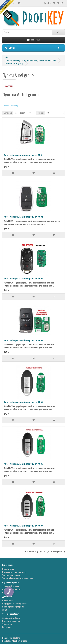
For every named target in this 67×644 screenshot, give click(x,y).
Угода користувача (11, 575)
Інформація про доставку (14, 572)
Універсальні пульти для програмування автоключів (31, 60)
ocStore (16, 638)
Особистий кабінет (11, 618)
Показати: (41, 113)
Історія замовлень (11, 621)
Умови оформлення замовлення (18, 578)
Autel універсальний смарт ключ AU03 (23, 278)
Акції (5, 610)
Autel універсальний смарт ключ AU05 (23, 402)
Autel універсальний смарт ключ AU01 (23, 155)
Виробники (7, 601)
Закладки (7, 624)
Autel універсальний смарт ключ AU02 (23, 217)
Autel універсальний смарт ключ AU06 (23, 464)
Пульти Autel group (14, 63)
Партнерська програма (13, 607)
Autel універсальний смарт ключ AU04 (23, 340)
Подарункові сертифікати (14, 604)
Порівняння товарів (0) (12, 106)
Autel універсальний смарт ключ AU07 (23, 526)
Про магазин (8, 569)
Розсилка (7, 627)
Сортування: (8, 113)
